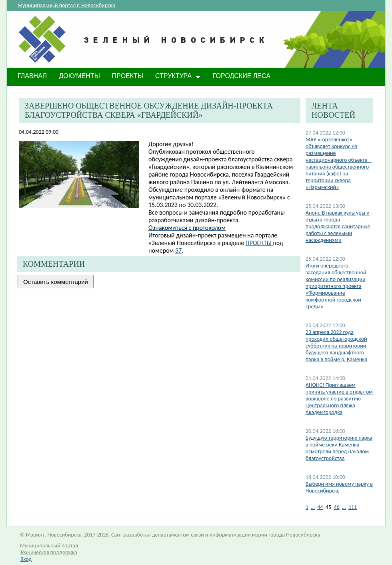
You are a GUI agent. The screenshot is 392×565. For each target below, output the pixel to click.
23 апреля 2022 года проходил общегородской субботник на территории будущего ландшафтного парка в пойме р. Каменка (336, 346)
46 (336, 507)
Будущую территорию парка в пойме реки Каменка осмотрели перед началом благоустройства (339, 448)
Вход (26, 559)
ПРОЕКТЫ (259, 243)
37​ (178, 250)
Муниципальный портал (49, 546)
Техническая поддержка (49, 552)
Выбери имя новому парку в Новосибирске (339, 487)
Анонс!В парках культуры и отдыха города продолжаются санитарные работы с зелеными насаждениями (338, 226)
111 (353, 507)
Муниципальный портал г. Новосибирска (66, 5)
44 (320, 507)
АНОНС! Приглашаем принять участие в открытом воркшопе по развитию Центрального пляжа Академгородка (339, 399)
